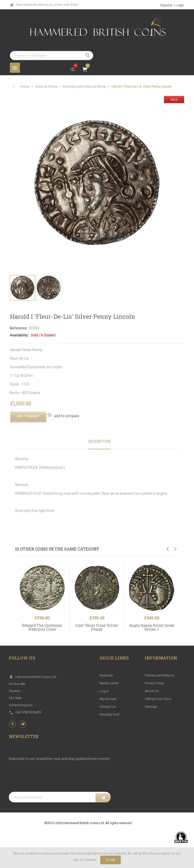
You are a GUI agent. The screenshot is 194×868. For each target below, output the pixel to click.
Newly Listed (109, 683)
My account (108, 699)
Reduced (106, 675)
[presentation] (47, 779)
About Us (152, 691)
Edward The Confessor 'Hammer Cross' (42, 627)
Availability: (19, 335)
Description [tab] (99, 441)
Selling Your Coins (158, 699)
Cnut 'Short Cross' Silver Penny (97, 627)
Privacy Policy (154, 683)
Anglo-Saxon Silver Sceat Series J (152, 627)
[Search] (52, 56)
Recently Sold (110, 714)
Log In (104, 691)
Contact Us (108, 707)
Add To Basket (28, 416)
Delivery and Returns (160, 675)
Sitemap (151, 707)
